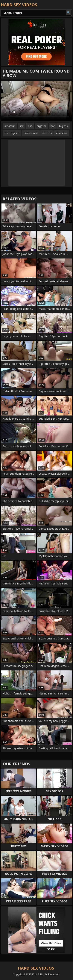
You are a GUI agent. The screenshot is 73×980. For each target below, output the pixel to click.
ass (30, 126)
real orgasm (12, 133)
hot (53, 126)
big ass (63, 126)
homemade (31, 133)
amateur (10, 126)
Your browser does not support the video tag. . (36, 101)
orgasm (41, 126)
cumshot (61, 133)
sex (22, 126)
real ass (47, 133)
